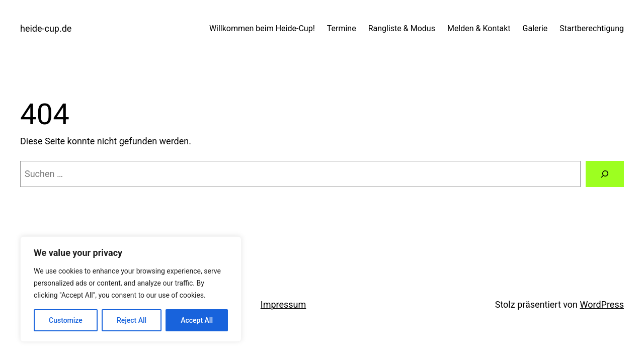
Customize (66, 320)
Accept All (197, 320)
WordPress (602, 304)
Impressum (284, 304)
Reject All (132, 320)
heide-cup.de (46, 28)
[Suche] (605, 174)
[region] (131, 289)
